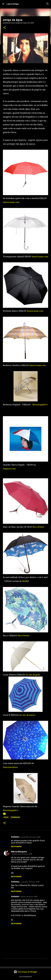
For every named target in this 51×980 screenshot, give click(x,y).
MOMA (25, 581)
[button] (4, 28)
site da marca (29, 715)
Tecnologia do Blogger (25, 972)
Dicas (6, 817)
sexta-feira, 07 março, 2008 (30, 882)
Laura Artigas (13, 4)
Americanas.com (11, 202)
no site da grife (33, 675)
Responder (16, 847)
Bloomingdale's (40, 405)
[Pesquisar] (48, 4)
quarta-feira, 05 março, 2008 (30, 837)
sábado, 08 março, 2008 (29, 897)
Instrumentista (10, 767)
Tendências (15, 817)
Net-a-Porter (38, 527)
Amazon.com (9, 469)
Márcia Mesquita (19, 852)
